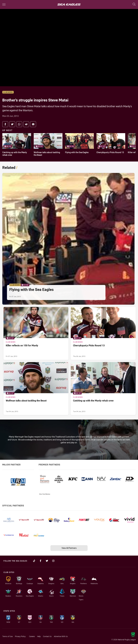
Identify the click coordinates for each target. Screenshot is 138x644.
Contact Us (47, 636)
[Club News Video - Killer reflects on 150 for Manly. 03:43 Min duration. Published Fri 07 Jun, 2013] (36, 333)
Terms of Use (7, 636)
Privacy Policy (20, 636)
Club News (8, 92)
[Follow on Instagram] (53, 561)
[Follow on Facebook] (41, 561)
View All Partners (69, 548)
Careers (32, 636)
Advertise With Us (61, 636)
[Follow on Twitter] (47, 561)
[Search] (134, 4)
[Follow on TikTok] (34, 561)
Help (39, 636)
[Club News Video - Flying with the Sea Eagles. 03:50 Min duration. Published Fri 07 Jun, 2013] (68, 239)
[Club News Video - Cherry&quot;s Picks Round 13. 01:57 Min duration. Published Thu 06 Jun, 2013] (103, 333)
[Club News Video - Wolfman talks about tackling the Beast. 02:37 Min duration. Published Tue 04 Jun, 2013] (36, 388)
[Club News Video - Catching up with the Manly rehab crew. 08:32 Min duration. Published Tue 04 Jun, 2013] (103, 388)
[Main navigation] (4, 4)
